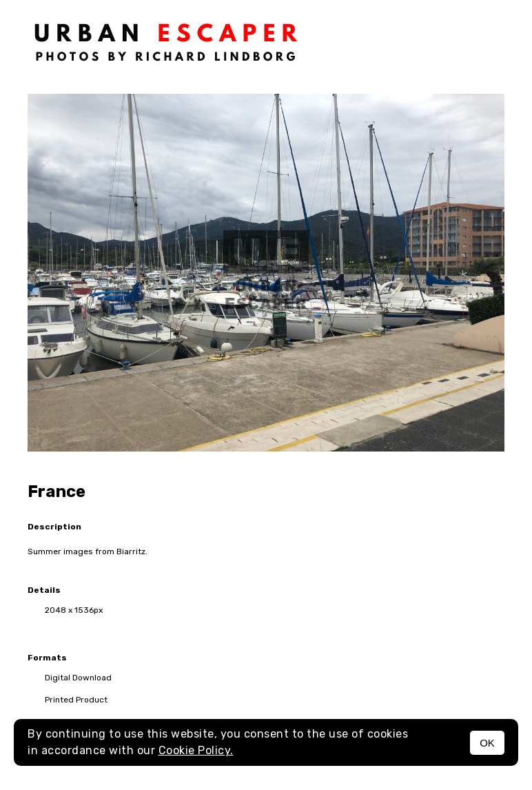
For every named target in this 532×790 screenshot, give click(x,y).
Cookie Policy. (196, 750)
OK (487, 743)
